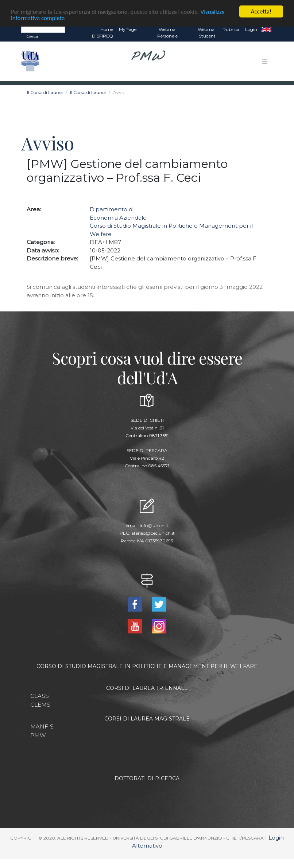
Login (251, 29)
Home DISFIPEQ (102, 33)
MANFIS (42, 726)
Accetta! (261, 11)
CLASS (40, 696)
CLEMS (40, 705)
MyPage (128, 29)
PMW (38, 735)
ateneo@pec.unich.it (153, 533)
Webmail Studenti (207, 33)
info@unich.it (154, 525)
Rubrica (231, 29)
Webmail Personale (167, 33)
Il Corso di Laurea (45, 92)
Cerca (32, 36)
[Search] (43, 29)
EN (266, 30)
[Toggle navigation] (265, 62)
